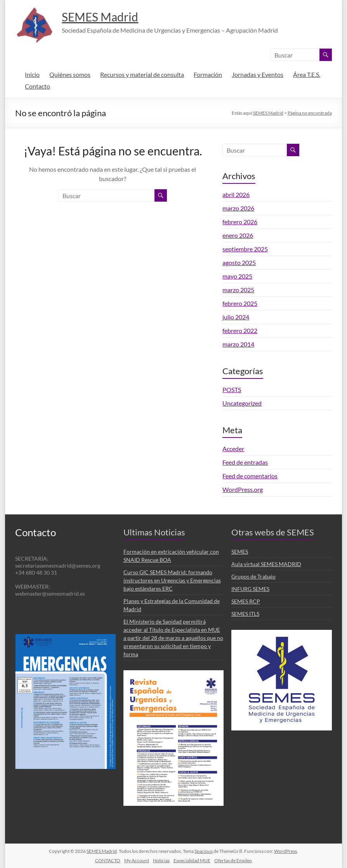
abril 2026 (236, 194)
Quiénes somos (70, 74)
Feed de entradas (245, 462)
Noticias (161, 860)
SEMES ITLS (245, 614)
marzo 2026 (238, 208)
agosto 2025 (239, 262)
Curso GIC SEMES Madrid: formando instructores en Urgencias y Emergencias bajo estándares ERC (172, 580)
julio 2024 (236, 317)
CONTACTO (108, 860)
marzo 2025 (238, 290)
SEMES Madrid (107, 17)
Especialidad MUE (192, 860)
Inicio (32, 74)
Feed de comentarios (250, 476)
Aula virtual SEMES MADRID (266, 564)
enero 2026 (238, 235)
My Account (137, 860)
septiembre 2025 (245, 249)
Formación (208, 74)
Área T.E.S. (307, 74)
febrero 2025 (240, 303)
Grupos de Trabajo (253, 576)
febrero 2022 (240, 330)
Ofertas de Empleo (233, 860)
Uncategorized (242, 403)
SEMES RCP (246, 601)
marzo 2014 (238, 344)
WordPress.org (243, 489)
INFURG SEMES (250, 589)
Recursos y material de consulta (142, 74)
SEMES (240, 552)
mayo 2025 (237, 276)
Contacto (37, 86)
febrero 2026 (240, 222)
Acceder (233, 449)
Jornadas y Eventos (258, 74)
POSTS (232, 390)
